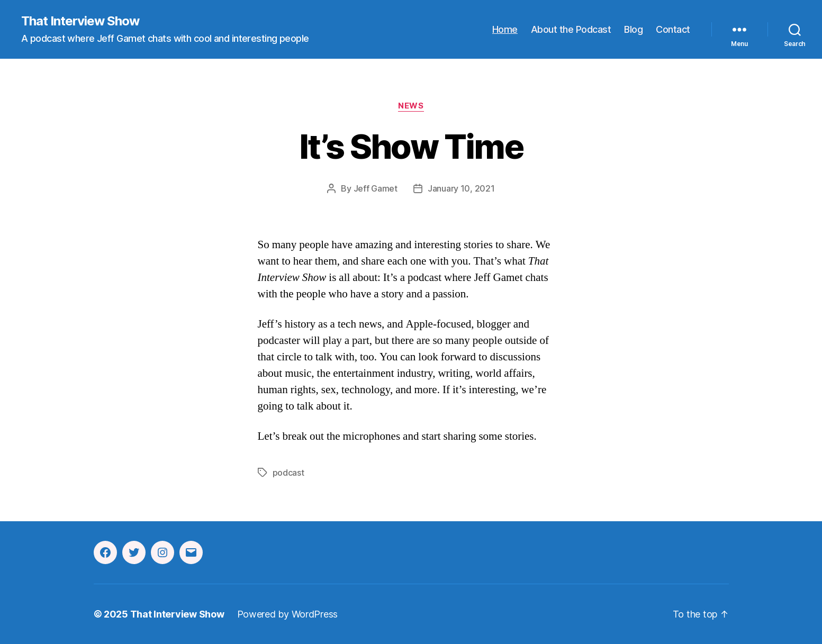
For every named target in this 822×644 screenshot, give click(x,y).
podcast (288, 473)
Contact (673, 29)
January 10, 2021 (461, 188)
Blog (633, 29)
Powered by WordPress (288, 614)
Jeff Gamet (376, 188)
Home (505, 29)
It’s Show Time (411, 146)
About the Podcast (571, 29)
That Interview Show (80, 21)
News (411, 106)
